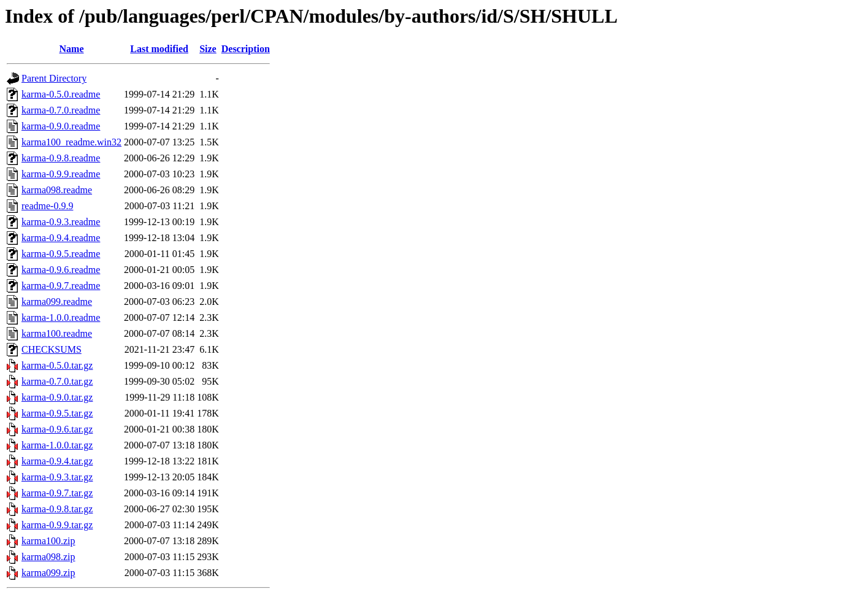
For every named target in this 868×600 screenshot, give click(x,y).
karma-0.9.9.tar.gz (57, 525)
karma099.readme (57, 302)
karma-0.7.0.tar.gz (57, 381)
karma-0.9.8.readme (61, 158)
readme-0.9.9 (47, 206)
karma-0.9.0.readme (61, 126)
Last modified (159, 49)
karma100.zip (48, 541)
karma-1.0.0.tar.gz (57, 445)
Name (72, 49)
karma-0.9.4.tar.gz (57, 461)
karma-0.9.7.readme (61, 286)
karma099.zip (48, 573)
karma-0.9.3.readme (61, 222)
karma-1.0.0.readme (61, 317)
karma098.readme (57, 190)
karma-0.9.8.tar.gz (57, 509)
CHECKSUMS (52, 349)
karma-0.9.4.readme (61, 238)
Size (208, 49)
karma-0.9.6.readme (61, 270)
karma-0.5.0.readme (61, 94)
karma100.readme (57, 333)
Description (246, 49)
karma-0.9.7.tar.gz (57, 493)
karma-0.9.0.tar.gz (57, 397)
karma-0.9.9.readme (61, 174)
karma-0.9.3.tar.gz (57, 477)
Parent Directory (54, 78)
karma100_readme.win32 (71, 142)
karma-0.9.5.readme (61, 254)
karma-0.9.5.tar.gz (57, 413)
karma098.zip (48, 557)
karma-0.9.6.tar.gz (57, 429)
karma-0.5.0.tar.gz (57, 365)
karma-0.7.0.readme (61, 110)
